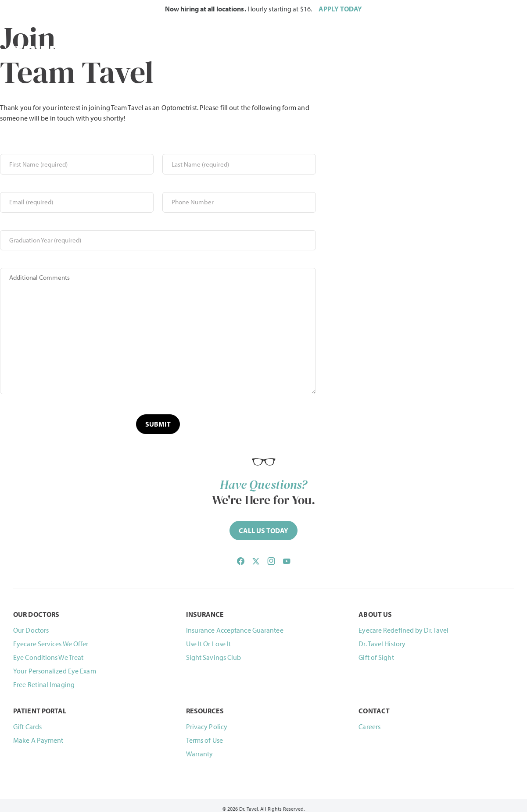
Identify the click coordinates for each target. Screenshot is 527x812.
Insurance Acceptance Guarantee (235, 624)
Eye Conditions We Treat (48, 651)
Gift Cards (27, 720)
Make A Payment (38, 734)
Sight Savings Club (214, 651)
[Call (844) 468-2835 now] (263, 525)
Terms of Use (204, 734)
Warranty (200, 747)
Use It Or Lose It (209, 637)
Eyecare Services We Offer (51, 637)
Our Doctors (31, 624)
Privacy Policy (207, 720)
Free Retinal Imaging (44, 678)
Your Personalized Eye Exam (55, 665)
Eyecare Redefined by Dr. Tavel (403, 624)
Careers (369, 720)
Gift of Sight (376, 651)
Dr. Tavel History (382, 637)
